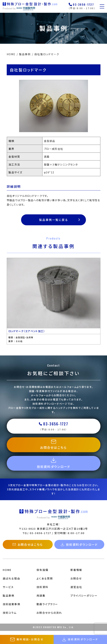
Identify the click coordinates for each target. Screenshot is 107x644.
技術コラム (10, 617)
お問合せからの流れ (49, 617)
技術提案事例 (12, 608)
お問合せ (76, 582)
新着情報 (76, 574)
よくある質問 (45, 582)
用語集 (41, 600)
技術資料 (42, 591)
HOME (7, 574)
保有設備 (42, 574)
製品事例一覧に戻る (60, 220)
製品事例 (9, 600)
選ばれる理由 (11, 582)
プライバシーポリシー (84, 600)
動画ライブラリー (47, 608)
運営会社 (76, 591)
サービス (8, 591)
